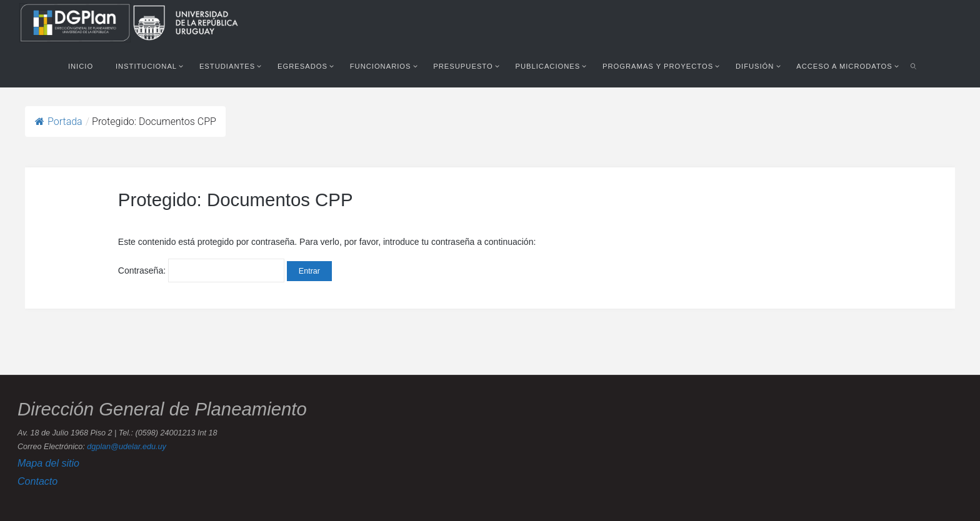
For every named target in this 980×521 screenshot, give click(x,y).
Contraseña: (201, 270)
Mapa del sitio (48, 463)
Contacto (37, 481)
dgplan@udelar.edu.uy (126, 447)
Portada (59, 122)
